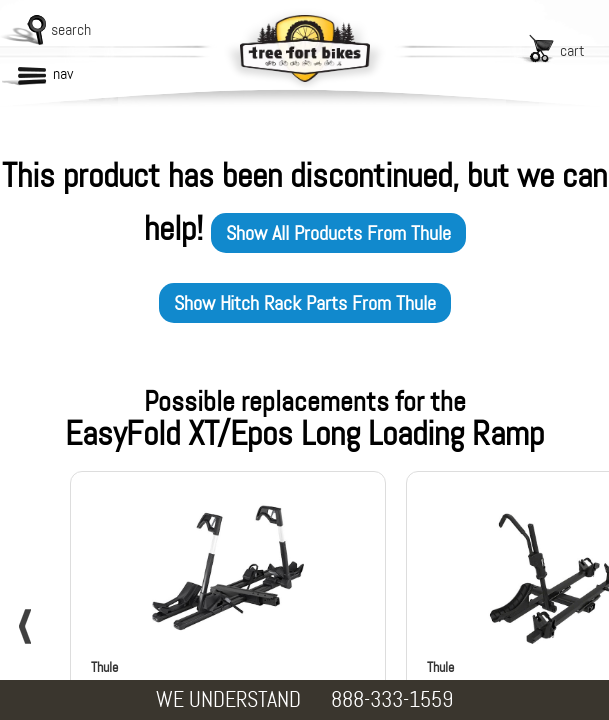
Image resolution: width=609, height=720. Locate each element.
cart (572, 50)
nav (63, 73)
